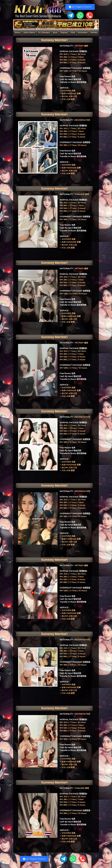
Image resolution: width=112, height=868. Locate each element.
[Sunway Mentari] (54, 40)
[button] (29, 33)
